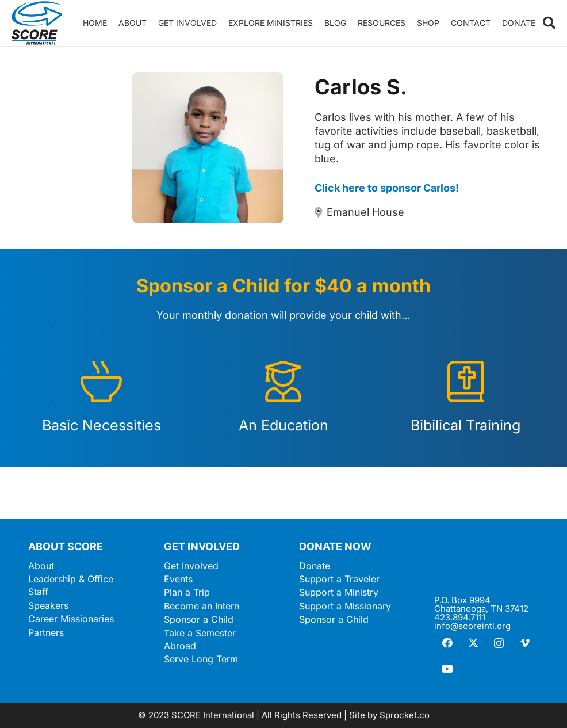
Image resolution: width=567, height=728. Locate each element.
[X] (473, 643)
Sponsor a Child (199, 619)
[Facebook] (447, 643)
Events (178, 579)
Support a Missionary (345, 606)
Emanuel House (365, 212)
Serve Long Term (201, 659)
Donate (315, 566)
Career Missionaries (71, 619)
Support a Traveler (339, 579)
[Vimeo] (525, 643)
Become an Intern (202, 606)
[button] (549, 23)
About (41, 566)
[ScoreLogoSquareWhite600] (486, 565)
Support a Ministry (339, 592)
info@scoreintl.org (472, 626)
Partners (46, 632)
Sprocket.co (405, 715)
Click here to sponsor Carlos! (387, 188)
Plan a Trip (187, 592)
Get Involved (191, 566)
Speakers (48, 605)
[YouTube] (447, 669)
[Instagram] (499, 643)
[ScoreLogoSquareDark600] (37, 23)
